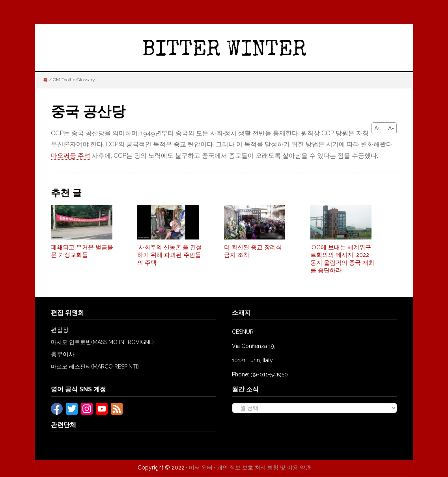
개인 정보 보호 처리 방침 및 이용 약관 (264, 470)
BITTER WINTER (224, 51)
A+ (377, 128)
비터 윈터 (201, 470)
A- (391, 128)
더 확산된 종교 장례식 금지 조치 (253, 253)
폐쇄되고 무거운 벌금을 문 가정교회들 (82, 253)
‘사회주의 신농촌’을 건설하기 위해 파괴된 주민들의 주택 (170, 257)
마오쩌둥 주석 (71, 156)
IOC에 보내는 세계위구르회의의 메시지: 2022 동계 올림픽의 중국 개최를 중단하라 (342, 261)
